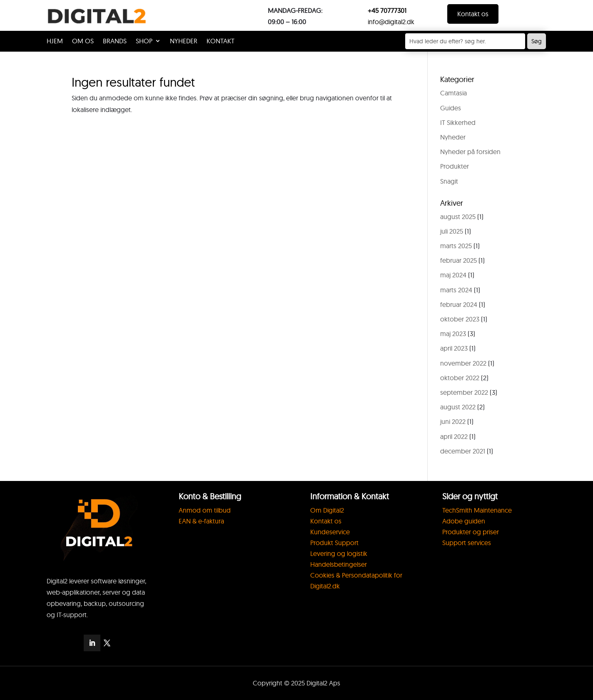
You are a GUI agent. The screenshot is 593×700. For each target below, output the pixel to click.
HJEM (55, 41)
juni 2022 (453, 421)
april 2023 (454, 348)
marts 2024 (456, 290)
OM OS (83, 41)
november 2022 (463, 363)
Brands (115, 41)
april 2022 (454, 436)
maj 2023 (453, 334)
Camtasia (453, 93)
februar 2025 (458, 260)
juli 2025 (452, 231)
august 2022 (458, 407)
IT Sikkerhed (458, 122)
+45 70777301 (387, 10)
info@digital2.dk (391, 22)
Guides (451, 108)
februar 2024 (459, 304)
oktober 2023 (460, 319)
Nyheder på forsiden (470, 152)
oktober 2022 (460, 378)
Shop (144, 41)
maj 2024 (453, 275)
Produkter (455, 166)
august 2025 (458, 217)
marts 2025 (456, 246)
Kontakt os (473, 14)
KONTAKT (221, 41)
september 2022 (464, 392)
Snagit (449, 181)
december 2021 (463, 451)
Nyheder (184, 41)
